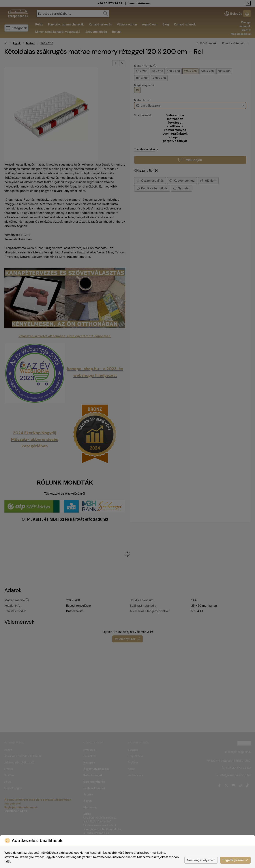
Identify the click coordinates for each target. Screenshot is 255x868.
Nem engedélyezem (201, 860)
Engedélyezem (235, 860)
